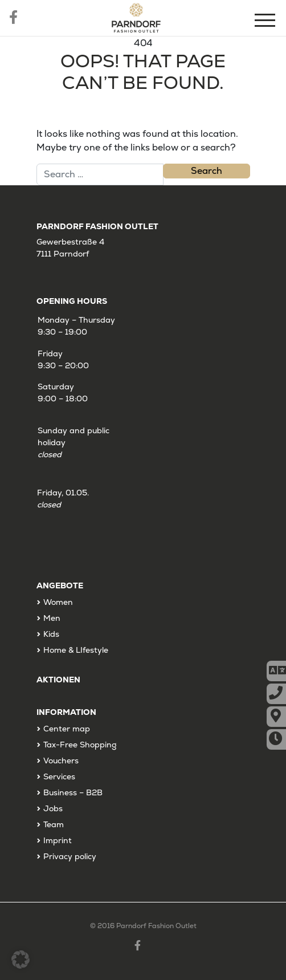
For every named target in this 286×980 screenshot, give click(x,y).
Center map (67, 729)
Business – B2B (73, 792)
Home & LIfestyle (76, 650)
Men (52, 618)
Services (59, 776)
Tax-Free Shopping (80, 745)
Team (54, 824)
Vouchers (61, 761)
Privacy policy (70, 856)
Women (58, 602)
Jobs (53, 808)
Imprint (58, 840)
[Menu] (266, 22)
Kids (51, 634)
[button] (21, 959)
